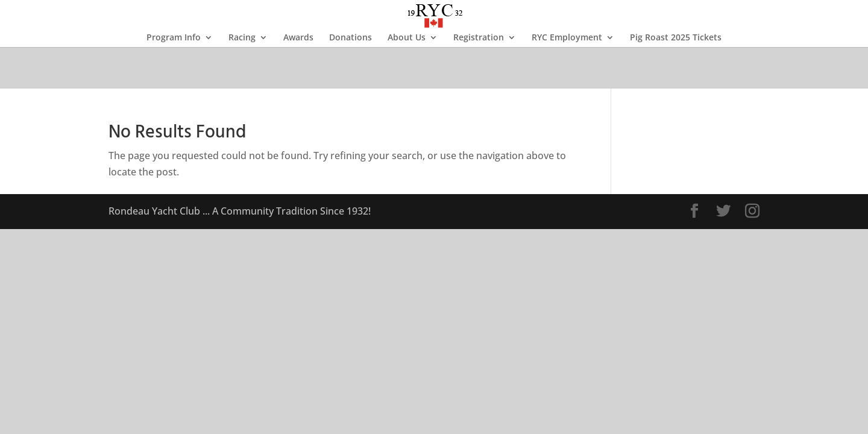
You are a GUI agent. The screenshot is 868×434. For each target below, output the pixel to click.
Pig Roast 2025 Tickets (676, 38)
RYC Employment (567, 38)
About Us (407, 38)
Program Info (174, 38)
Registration (479, 38)
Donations (351, 38)
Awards (298, 38)
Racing (242, 38)
